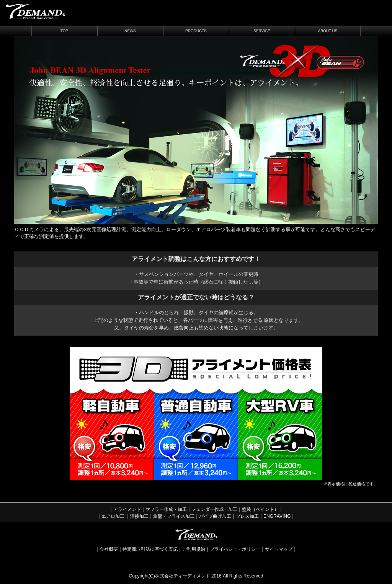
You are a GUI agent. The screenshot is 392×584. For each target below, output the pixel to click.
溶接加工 (139, 516)
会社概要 (109, 549)
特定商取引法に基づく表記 (150, 549)
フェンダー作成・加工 (214, 509)
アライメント (127, 509)
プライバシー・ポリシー (235, 549)
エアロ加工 (113, 516)
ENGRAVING (277, 516)
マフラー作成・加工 (166, 509)
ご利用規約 (194, 549)
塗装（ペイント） (260, 509)
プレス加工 (247, 516)
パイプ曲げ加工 (215, 516)
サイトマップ (279, 549)
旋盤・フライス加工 (174, 516)
